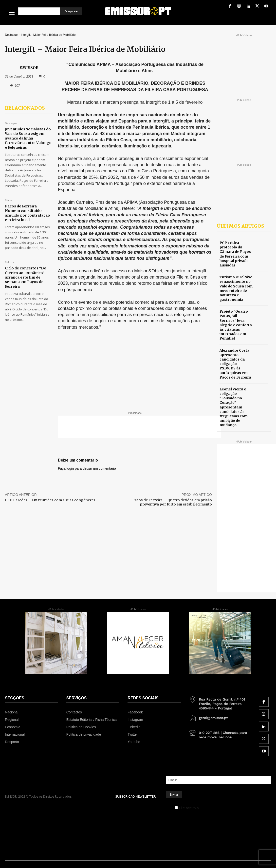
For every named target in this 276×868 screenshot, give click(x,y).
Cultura (9, 262)
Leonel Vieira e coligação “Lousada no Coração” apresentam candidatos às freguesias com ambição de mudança (234, 407)
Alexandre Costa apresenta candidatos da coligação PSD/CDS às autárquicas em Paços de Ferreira (235, 364)
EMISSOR (29, 68)
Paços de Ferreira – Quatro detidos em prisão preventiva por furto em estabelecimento (172, 502)
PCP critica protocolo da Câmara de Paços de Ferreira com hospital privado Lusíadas (235, 254)
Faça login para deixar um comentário (87, 468)
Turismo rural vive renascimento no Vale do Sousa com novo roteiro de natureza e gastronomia (236, 288)
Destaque (11, 35)
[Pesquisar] (71, 11)
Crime (8, 200)
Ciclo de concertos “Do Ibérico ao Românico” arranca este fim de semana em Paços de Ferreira (25, 277)
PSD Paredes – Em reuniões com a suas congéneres (50, 500)
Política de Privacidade (219, 808)
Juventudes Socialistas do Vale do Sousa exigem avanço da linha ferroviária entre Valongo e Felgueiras (28, 138)
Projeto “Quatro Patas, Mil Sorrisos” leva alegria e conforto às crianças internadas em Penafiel (236, 325)
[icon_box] (220, 702)
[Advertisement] (139, 427)
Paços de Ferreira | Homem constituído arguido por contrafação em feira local (27, 213)
